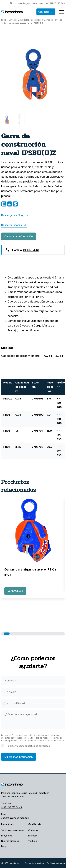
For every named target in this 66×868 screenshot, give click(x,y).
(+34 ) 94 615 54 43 (11, 807)
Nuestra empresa (10, 841)
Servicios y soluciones (13, 830)
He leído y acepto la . (28, 746)
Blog (4, 846)
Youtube (33, 841)
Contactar (46, 12)
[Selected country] (5, 703)
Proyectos (7, 836)
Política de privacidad (34, 863)
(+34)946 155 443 (55, 3)
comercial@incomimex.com (29, 3)
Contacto (33, 830)
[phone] (33, 703)
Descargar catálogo (15, 215)
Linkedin (33, 836)
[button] (7, 634)
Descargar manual (14, 225)
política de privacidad (39, 746)
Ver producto (15, 591)
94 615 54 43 (31, 250)
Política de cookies (56, 863)
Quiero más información (19, 236)
